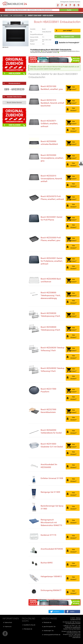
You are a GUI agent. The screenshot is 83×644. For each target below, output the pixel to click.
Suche (69, 10)
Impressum (8, 627)
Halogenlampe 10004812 (51, 577)
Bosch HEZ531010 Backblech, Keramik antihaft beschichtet (52, 103)
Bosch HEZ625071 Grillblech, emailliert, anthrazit (49, 124)
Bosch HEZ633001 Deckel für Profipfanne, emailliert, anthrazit (52, 261)
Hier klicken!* (74, 88)
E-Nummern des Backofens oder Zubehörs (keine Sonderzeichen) (5, 10)
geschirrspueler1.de (49, 627)
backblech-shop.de (30, 625)
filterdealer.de (28, 629)
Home (6, 16)
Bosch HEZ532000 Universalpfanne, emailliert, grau (52, 158)
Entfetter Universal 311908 (52, 478)
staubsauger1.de (49, 631)
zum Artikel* (67, 31)
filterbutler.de (47, 622)
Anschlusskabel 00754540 (52, 549)
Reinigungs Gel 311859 (50, 492)
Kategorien (18, 16)
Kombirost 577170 (48, 535)
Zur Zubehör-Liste (68, 37)
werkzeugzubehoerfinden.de (52, 635)
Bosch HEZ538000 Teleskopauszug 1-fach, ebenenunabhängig (51, 295)
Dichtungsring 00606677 (51, 590)
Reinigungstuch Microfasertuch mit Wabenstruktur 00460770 (51, 523)
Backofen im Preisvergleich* (69, 43)
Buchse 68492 (47, 563)
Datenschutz (8, 622)
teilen (72, 612)
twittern (56, 612)
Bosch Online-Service (14, 103)
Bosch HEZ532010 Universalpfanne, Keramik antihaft (51, 179)
